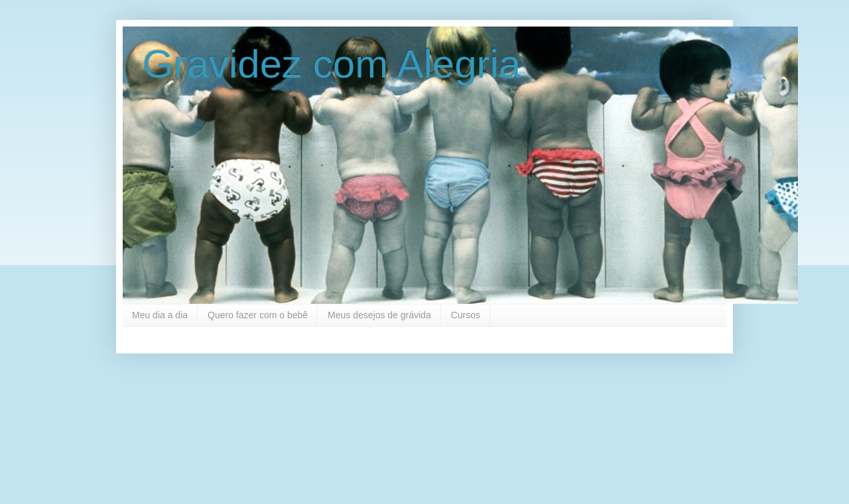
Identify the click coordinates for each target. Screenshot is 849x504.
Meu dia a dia (160, 315)
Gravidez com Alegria (332, 64)
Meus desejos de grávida (379, 315)
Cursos (466, 315)
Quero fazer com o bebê (258, 315)
